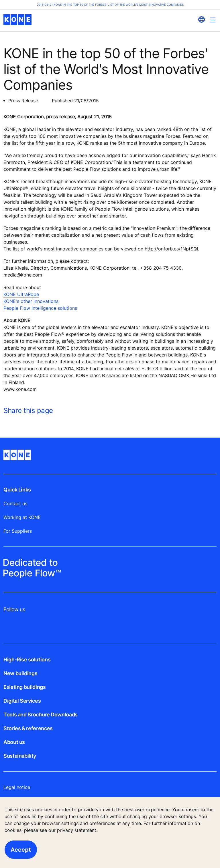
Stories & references (28, 728)
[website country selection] (201, 19)
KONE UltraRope (21, 294)
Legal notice (17, 787)
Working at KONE (22, 517)
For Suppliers (18, 531)
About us (14, 742)
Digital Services (22, 701)
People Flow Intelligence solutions (40, 308)
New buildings (20, 673)
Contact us (15, 503)
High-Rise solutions (27, 660)
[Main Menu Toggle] (213, 20)
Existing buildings (25, 687)
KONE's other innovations (31, 301)
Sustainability (20, 756)
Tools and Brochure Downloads (41, 715)
